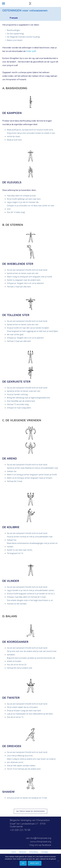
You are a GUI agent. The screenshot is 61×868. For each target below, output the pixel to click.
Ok (23, 863)
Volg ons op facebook (40, 845)
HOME (14, 852)
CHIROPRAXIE (23, 852)
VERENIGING (44, 852)
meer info (35, 863)
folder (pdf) (31, 51)
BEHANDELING (34, 852)
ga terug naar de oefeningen (30, 811)
